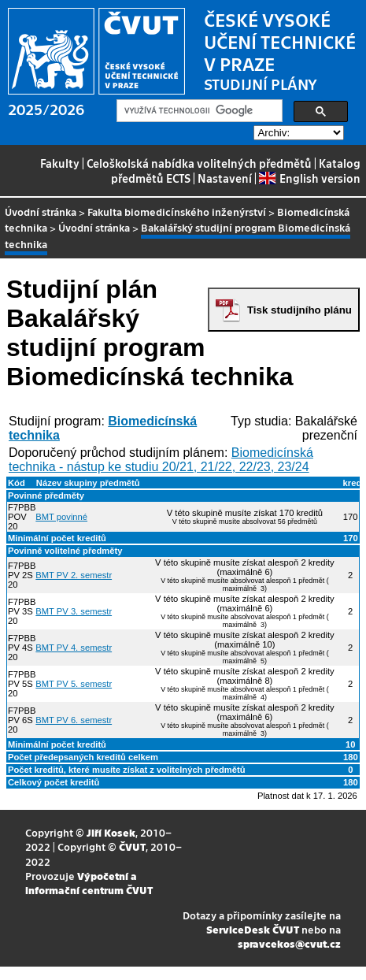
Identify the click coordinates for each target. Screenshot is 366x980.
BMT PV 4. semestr (74, 648)
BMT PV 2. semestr (74, 575)
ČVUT (132, 846)
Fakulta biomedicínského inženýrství (177, 212)
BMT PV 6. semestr (74, 720)
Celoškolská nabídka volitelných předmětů (199, 163)
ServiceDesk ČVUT (253, 929)
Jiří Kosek (111, 832)
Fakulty (60, 163)
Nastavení (225, 178)
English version (309, 178)
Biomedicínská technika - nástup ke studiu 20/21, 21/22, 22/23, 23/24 (161, 460)
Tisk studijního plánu (299, 310)
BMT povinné (61, 517)
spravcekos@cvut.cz (289, 943)
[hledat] (198, 111)
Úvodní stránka (41, 212)
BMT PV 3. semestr (74, 611)
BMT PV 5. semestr (74, 684)
